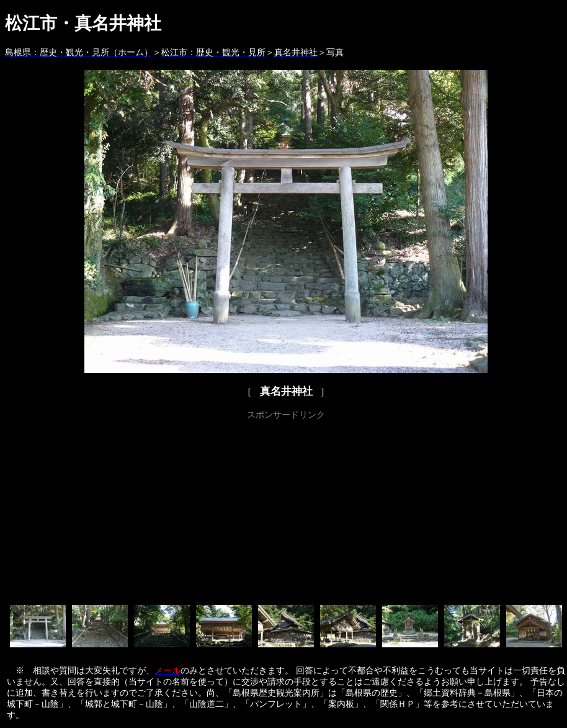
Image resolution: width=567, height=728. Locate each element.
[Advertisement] (286, 510)
